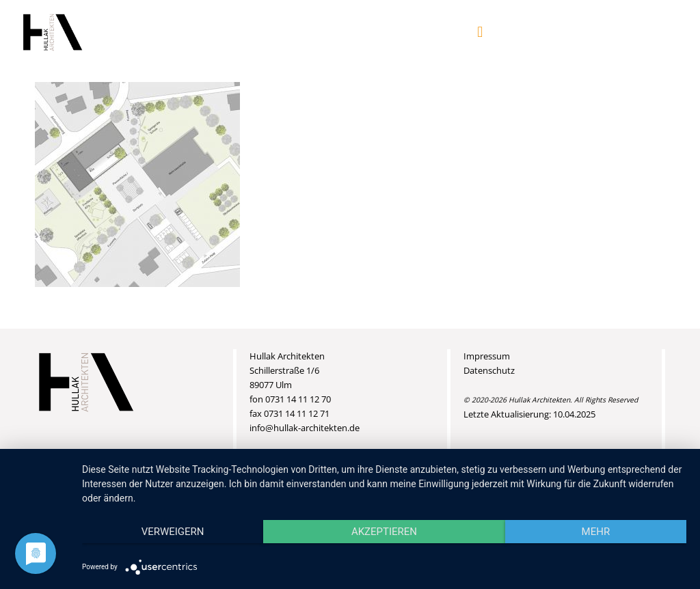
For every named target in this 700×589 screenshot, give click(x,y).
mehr (596, 532)
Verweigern (173, 532)
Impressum (487, 356)
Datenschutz (489, 370)
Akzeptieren (384, 532)
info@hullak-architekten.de (305, 428)
